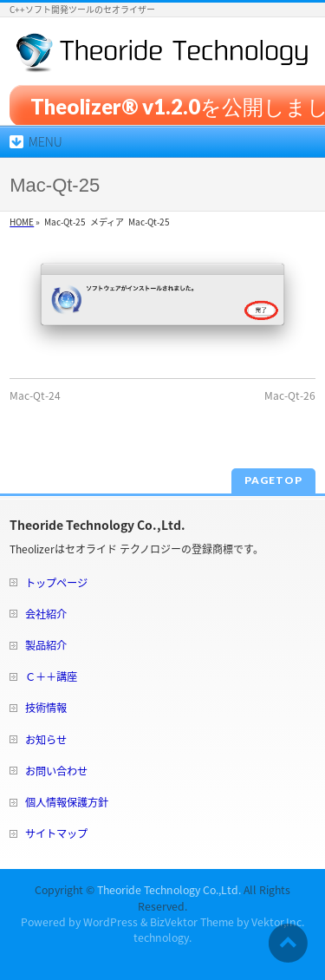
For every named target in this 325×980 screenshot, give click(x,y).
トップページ (56, 583)
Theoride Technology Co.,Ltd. (169, 890)
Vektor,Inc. (278, 922)
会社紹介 (46, 614)
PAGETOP (273, 480)
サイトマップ (56, 833)
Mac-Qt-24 (35, 395)
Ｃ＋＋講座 (51, 676)
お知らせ (46, 740)
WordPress (110, 922)
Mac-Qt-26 (290, 395)
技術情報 (46, 708)
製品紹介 (46, 645)
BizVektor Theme (192, 922)
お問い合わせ (56, 771)
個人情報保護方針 (67, 802)
